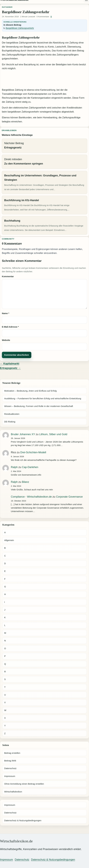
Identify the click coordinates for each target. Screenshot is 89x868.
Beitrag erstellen (12, 753)
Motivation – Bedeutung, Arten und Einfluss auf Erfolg (30, 391)
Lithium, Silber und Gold (53, 434)
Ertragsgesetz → (10, 368)
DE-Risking (10, 422)
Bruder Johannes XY (23, 434)
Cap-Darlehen (30, 467)
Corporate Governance (69, 497)
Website (6, 340)
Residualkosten (12, 414)
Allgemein (9, 540)
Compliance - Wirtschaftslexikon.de (31, 497)
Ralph (14, 467)
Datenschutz (10, 768)
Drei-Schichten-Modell (33, 452)
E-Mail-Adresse (10, 327)
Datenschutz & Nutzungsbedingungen (23, 820)
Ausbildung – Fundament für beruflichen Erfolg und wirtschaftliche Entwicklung (43, 398)
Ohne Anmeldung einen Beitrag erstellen (24, 784)
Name (6, 313)
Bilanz (26, 482)
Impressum (10, 776)
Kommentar (8, 276)
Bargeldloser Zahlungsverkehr (20, 28)
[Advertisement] (44, 80)
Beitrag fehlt (10, 761)
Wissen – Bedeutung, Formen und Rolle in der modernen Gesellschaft (39, 406)
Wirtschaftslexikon (13, 792)
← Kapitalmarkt (10, 364)
